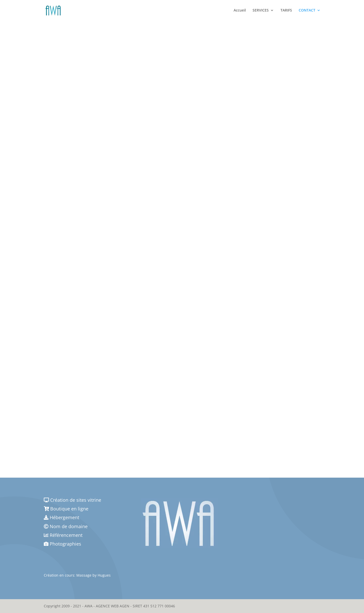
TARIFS (286, 11)
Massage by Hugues (93, 575)
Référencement (63, 535)
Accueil (240, 11)
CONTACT (307, 11)
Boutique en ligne (66, 509)
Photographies (63, 544)
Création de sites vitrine (72, 500)
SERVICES (261, 11)
